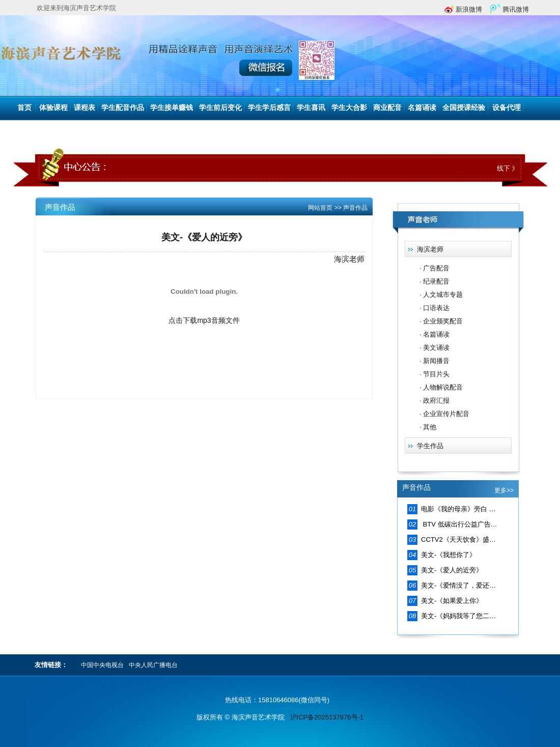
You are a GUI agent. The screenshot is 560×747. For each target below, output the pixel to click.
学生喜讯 (311, 108)
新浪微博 (469, 9)
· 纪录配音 (435, 281)
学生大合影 (349, 108)
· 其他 (428, 427)
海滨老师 (430, 249)
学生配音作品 (123, 108)
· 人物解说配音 (441, 387)
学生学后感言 (269, 108)
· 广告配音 (435, 268)
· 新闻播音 (435, 361)
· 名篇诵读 (435, 334)
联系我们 (30, 131)
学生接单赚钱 (172, 108)
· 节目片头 (435, 374)
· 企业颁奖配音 (441, 321)
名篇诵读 (422, 108)
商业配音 (387, 108)
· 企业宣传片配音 (444, 414)
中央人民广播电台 (153, 665)
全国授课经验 (464, 108)
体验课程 (53, 108)
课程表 (85, 108)
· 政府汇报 (435, 400)
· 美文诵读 (435, 348)
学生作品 (430, 446)
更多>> (504, 490)
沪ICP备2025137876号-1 (327, 717)
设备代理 (507, 108)
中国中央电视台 (102, 665)
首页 (24, 108)
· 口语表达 (435, 308)
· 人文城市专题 (441, 295)
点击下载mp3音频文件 (204, 320)
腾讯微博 (516, 9)
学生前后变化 (220, 108)
